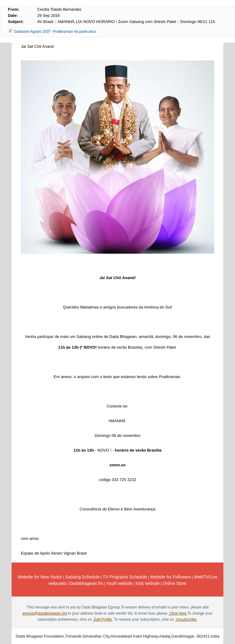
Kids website (148, 583)
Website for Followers (170, 577)
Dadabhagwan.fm (86, 583)
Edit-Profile (103, 619)
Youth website (119, 583)
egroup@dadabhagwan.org (45, 613)
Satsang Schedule (82, 577)
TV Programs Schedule (125, 577)
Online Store (174, 583)
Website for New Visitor (40, 577)
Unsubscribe (186, 619)
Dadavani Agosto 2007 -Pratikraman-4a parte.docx (55, 32)
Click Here (178, 613)
